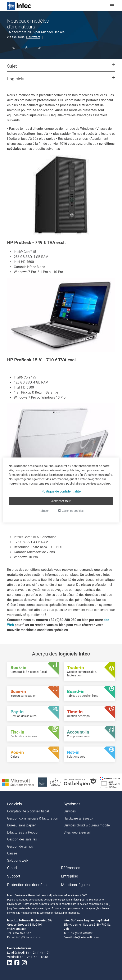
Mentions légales (75, 885)
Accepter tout (61, 501)
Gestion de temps (20, 846)
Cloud (12, 868)
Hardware (33, 37)
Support (14, 876)
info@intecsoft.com (29, 937)
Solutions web (17, 860)
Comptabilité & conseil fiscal (28, 811)
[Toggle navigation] (112, 6)
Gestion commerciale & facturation (33, 818)
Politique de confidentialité (61, 491)
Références (71, 868)
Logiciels (14, 804)
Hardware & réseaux (78, 818)
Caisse (12, 853)
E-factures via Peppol (23, 832)
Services (70, 811)
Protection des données (27, 885)
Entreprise (70, 876)
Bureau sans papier (21, 825)
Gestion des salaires (22, 839)
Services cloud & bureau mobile (87, 825)
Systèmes (72, 804)
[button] (14, 47)
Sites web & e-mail (77, 832)
